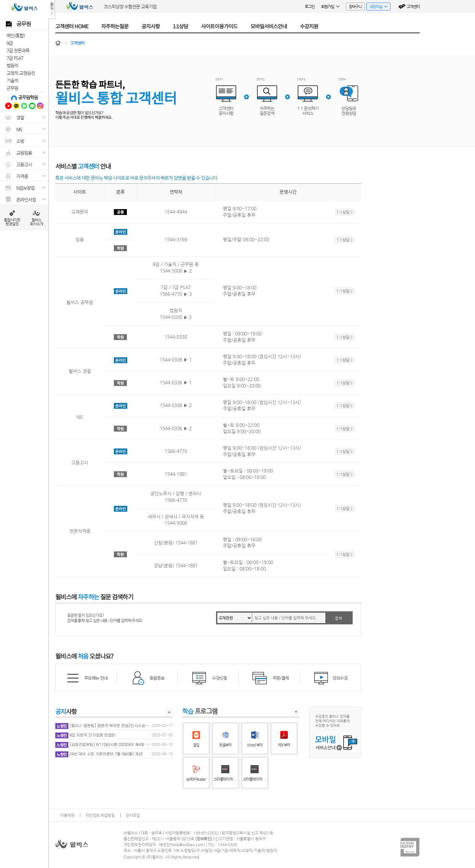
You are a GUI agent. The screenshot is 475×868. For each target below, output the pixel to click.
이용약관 (67, 815)
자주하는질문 (115, 26)
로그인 (310, 7)
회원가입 (330, 7)
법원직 (12, 65)
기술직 (12, 80)
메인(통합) (16, 36)
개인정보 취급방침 (100, 815)
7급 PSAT (15, 58)
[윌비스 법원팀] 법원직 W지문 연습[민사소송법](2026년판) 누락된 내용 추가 (103, 726)
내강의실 (377, 7)
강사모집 (133, 815)
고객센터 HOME (72, 26)
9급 (10, 43)
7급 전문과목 (18, 50)
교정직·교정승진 (21, 73)
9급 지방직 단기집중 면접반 (85, 735)
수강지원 (309, 26)
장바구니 (355, 7)
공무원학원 (28, 97)
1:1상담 (180, 26)
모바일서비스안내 (269, 26)
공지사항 (151, 26)
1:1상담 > (345, 212)
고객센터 (413, 7)
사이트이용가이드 (219, 26)
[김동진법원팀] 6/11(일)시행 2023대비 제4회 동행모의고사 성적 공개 (103, 745)
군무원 (12, 88)
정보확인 (204, 839)
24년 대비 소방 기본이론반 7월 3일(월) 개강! (99, 754)
